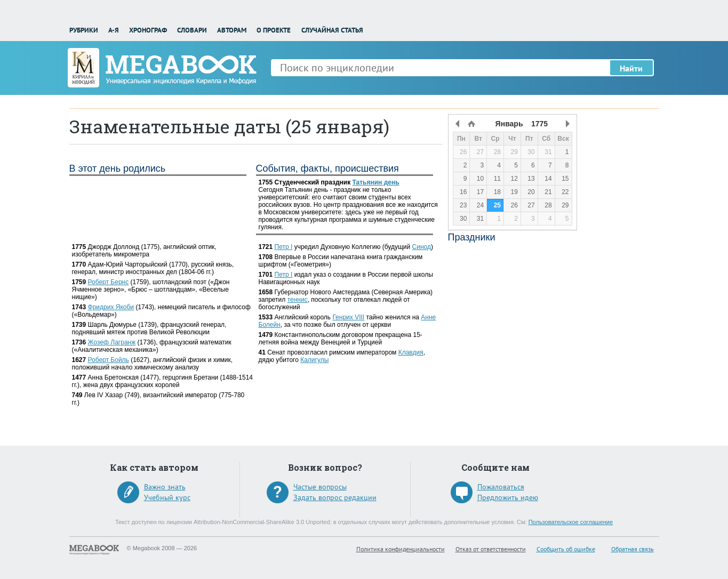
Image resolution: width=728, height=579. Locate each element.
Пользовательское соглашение (571, 522)
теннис (298, 300)
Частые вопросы (320, 487)
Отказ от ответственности (491, 549)
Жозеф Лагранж (112, 342)
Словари (192, 30)
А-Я (114, 30)
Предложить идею (508, 497)
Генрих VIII (348, 317)
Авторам (232, 30)
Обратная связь (633, 549)
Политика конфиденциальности (401, 549)
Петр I (284, 247)
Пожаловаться (501, 487)
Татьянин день (376, 182)
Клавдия (411, 352)
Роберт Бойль (109, 360)
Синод (422, 247)
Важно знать (165, 487)
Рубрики (84, 30)
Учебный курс (167, 497)
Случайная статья (332, 30)
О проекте (274, 30)
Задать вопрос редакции (335, 497)
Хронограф (148, 30)
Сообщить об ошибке (566, 549)
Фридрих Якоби (111, 307)
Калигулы (314, 360)
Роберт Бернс (109, 282)
